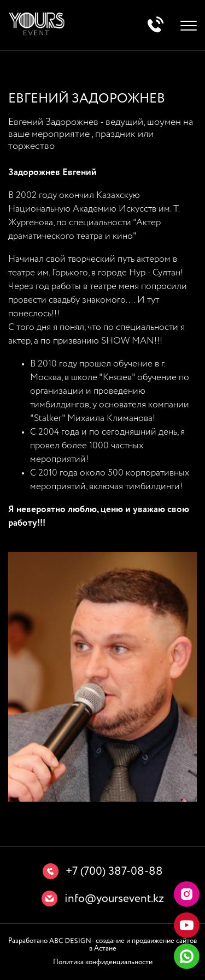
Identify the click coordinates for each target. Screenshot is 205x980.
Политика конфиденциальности (103, 962)
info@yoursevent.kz (114, 899)
